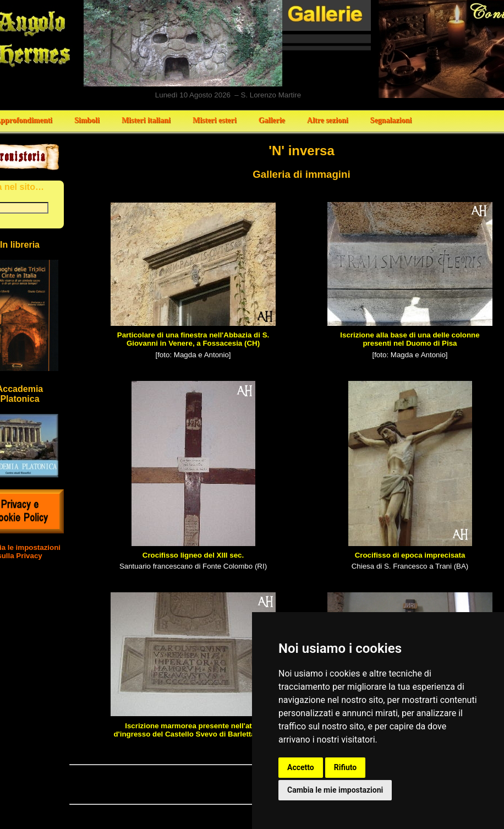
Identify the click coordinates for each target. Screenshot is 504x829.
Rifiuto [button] (346, 767)
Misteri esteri (215, 120)
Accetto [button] (301, 767)
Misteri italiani (146, 120)
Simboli (87, 120)
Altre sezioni (328, 120)
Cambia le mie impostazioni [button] (335, 790)
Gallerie (272, 120)
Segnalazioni (391, 120)
